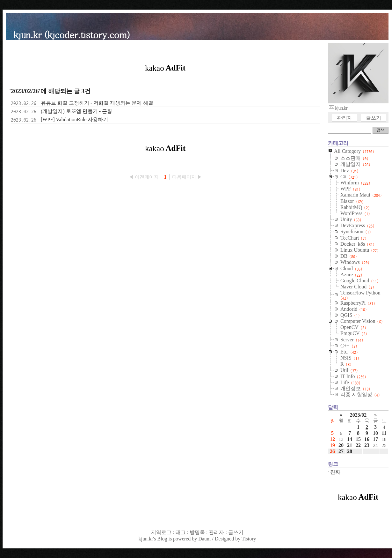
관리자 (345, 118)
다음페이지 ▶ (187, 177)
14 (350, 439)
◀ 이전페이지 (144, 177)
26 (332, 451)
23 (367, 445)
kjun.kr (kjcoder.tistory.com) (72, 34)
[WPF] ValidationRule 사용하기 (74, 119)
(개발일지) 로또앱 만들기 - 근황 (76, 111)
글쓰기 (374, 118)
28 (350, 451)
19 (332, 445)
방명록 (197, 532)
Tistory (249, 539)
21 (350, 445)
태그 (181, 532)
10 (375, 433)
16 (367, 439)
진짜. (336, 472)
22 (358, 445)
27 (341, 451)
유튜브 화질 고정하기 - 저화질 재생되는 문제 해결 (97, 103)
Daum (204, 539)
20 (341, 445)
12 (332, 439)
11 (384, 433)
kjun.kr (146, 539)
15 (358, 439)
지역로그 (161, 532)
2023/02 (358, 415)
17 (375, 439)
